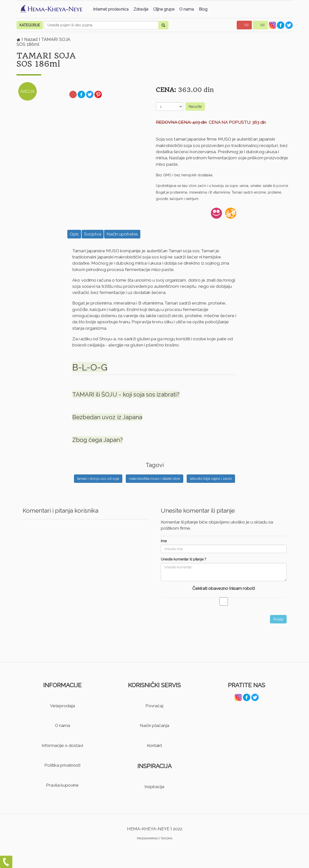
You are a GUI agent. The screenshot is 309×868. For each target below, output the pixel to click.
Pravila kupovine (62, 785)
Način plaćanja (154, 725)
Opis (74, 234)
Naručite (195, 107)
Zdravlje (141, 9)
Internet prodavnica (111, 9)
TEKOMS (166, 838)
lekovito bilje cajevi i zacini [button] (211, 479)
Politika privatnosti (62, 765)
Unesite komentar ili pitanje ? (183, 559)
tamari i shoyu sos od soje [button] (98, 479)
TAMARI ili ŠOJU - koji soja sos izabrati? (126, 394)
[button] (244, 25)
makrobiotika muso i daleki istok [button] (154, 479)
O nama (187, 9)
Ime (164, 541)
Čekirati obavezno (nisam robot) (224, 588)
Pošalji (278, 619)
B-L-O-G (90, 367)
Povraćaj (154, 706)
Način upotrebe (122, 234)
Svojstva (93, 234)
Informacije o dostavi (62, 745)
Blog (203, 9)
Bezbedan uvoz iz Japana (107, 417)
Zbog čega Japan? (98, 440)
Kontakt (154, 745)
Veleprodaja (63, 706)
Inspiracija (154, 787)
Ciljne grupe (164, 9)
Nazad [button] (31, 39)
